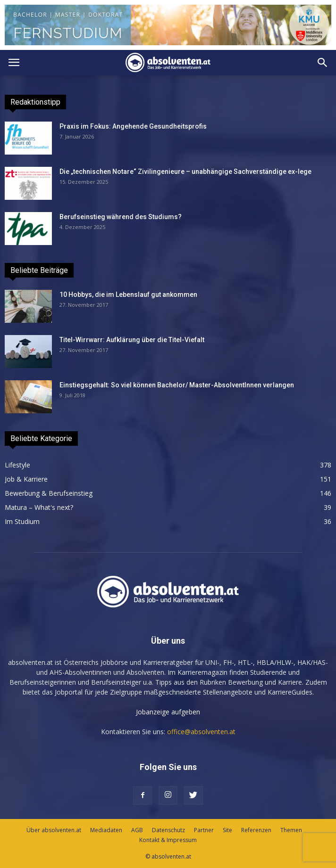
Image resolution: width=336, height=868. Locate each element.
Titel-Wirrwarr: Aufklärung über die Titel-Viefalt (132, 340)
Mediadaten (106, 830)
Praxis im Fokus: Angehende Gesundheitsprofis (133, 126)
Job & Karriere (26, 479)
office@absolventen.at (201, 732)
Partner (204, 830)
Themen (291, 830)
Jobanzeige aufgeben (168, 712)
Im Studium (22, 521)
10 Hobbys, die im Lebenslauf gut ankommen (128, 295)
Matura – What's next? (39, 507)
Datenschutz (168, 830)
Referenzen (256, 830)
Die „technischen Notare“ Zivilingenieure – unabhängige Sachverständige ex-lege (185, 172)
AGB (137, 830)
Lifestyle (17, 465)
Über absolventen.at (54, 830)
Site (227, 830)
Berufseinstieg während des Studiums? (121, 217)
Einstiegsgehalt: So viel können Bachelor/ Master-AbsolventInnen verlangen (177, 385)
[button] (323, 63)
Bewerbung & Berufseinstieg (49, 493)
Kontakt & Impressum (168, 840)
